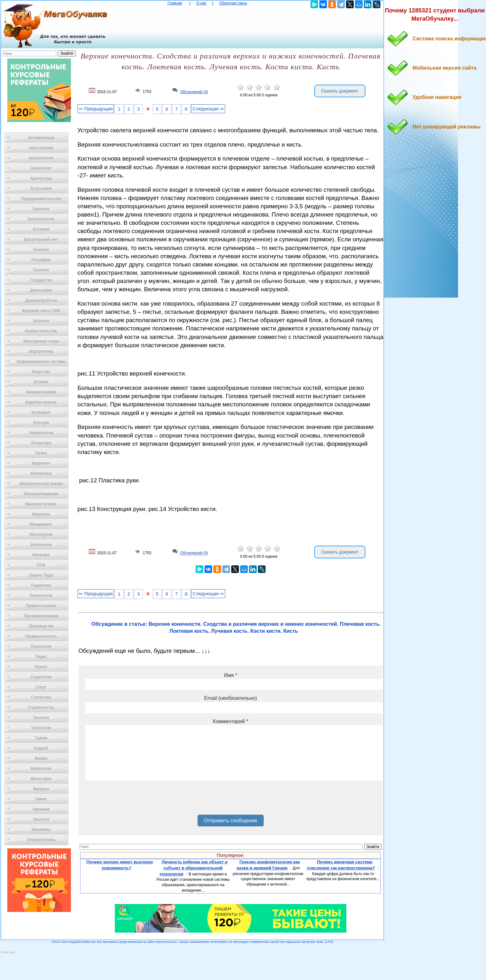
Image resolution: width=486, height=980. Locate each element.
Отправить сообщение (230, 821)
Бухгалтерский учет (41, 239)
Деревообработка (41, 300)
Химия (41, 799)
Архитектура (41, 178)
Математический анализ (41, 484)
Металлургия (41, 535)
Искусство (41, 372)
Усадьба (41, 748)
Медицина (41, 514)
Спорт (41, 687)
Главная (175, 3)
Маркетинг (41, 463)
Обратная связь (233, 3)
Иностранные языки (41, 341)
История (41, 382)
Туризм (41, 738)
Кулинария (41, 412)
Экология (41, 819)
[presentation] (133, 800)
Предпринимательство (41, 199)
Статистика (41, 697)
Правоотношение (41, 606)
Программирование (41, 616)
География (41, 260)
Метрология (41, 545)
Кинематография (41, 392)
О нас (201, 3)
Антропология (41, 158)
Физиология (41, 769)
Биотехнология (41, 219)
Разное (41, 667)
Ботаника (41, 229)
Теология (41, 718)
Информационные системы (41, 362)
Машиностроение (41, 504)
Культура (41, 423)
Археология (41, 168)
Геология (41, 270)
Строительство (41, 707)
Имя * (231, 675)
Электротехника (41, 840)
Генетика (41, 250)
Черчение (41, 809)
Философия (41, 779)
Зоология (41, 321)
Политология (41, 596)
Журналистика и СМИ (41, 311)
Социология (41, 677)
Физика (41, 758)
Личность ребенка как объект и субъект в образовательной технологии (193, 868)
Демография (41, 290)
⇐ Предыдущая (96, 109)
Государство (41, 280)
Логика (41, 453)
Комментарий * (230, 721)
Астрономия (41, 189)
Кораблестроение (41, 402)
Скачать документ (340, 91)
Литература (41, 443)
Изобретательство (41, 331)
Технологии (41, 728)
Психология (41, 646)
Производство (41, 626)
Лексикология (41, 433)
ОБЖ (41, 565)
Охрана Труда (41, 575)
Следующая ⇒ (208, 109)
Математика (41, 473)
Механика (41, 555)
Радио (41, 657)
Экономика (41, 830)
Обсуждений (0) (194, 92)
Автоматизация (41, 138)
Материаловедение (41, 494)
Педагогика (41, 585)
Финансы (41, 789)
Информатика (41, 351)
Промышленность (41, 636)
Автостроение (41, 148)
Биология (41, 209)
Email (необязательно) (231, 698)
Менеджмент (41, 524)
